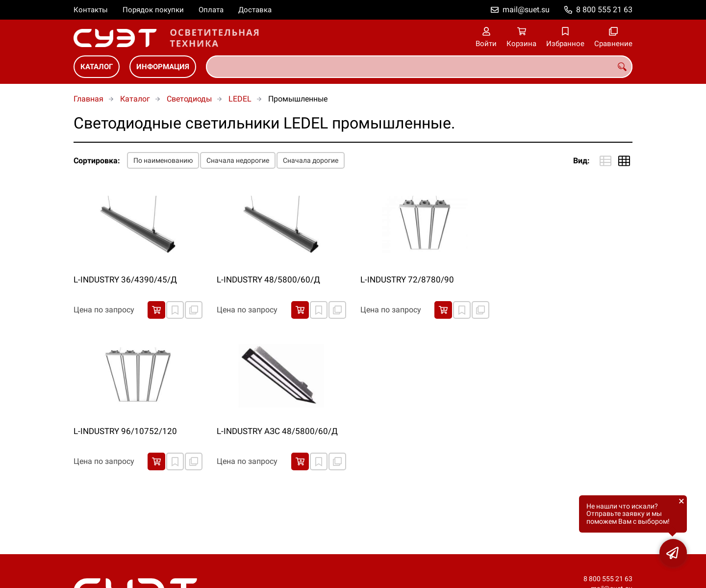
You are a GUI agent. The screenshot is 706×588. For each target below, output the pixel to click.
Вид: (581, 161)
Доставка (255, 10)
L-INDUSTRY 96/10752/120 (125, 431)
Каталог (97, 67)
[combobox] (419, 67)
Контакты (91, 10)
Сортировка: (97, 161)
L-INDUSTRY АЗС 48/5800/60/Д (277, 431)
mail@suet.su (526, 10)
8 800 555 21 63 (604, 10)
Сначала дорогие (311, 160)
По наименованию (163, 160)
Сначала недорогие (238, 160)
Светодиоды (189, 99)
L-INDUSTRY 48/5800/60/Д (268, 280)
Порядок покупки (153, 10)
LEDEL (240, 99)
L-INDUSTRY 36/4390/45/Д (125, 280)
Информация (163, 67)
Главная (88, 99)
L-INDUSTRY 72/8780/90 (407, 280)
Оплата (211, 10)
